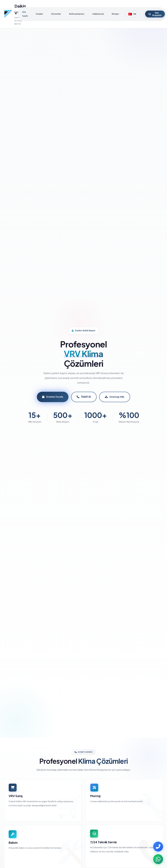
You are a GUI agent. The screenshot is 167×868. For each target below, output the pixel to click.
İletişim (115, 14)
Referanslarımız (77, 14)
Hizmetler (56, 14)
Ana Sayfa (25, 14)
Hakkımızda (98, 14)
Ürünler (39, 14)
